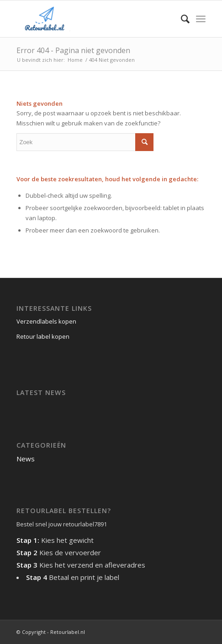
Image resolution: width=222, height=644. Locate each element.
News (26, 459)
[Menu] (201, 19)
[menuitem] (181, 19)
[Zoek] (181, 19)
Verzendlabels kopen (46, 321)
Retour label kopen (43, 336)
